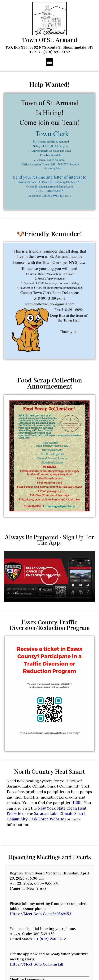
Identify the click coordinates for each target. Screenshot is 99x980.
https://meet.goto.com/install (37, 964)
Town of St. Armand (49, 40)
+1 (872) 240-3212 (50, 939)
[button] (50, 62)
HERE (76, 803)
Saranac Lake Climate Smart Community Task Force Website (46, 816)
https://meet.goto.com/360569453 (41, 914)
